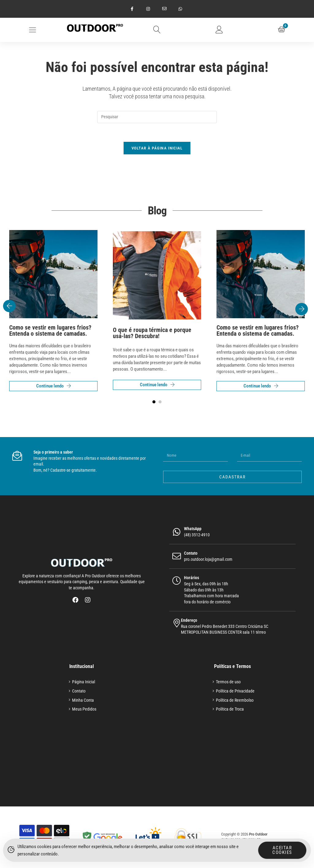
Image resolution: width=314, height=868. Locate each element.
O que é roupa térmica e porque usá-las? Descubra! (152, 333)
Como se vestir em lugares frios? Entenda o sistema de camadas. (50, 330)
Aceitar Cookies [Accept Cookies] (282, 851)
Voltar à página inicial (157, 148)
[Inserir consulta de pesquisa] (157, 117)
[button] (33, 30)
